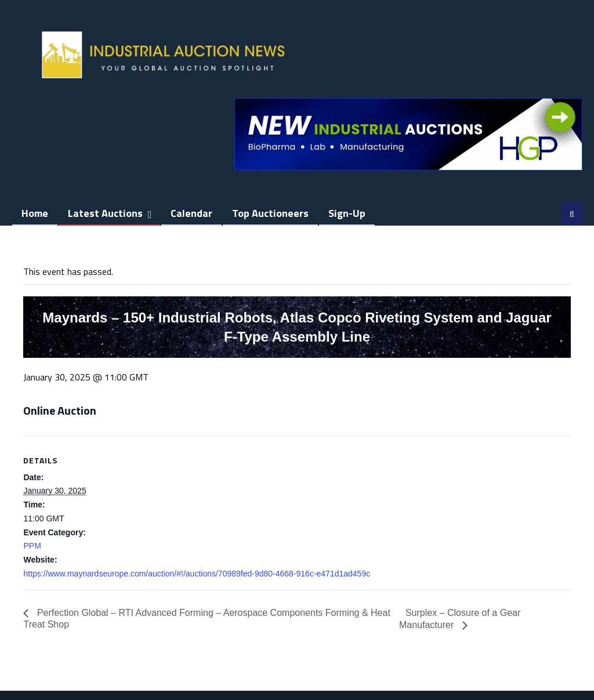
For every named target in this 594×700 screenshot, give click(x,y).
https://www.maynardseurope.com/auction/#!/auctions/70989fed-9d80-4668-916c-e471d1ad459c (197, 574)
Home (35, 213)
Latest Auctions (105, 213)
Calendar (191, 213)
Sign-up (347, 213)
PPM (32, 546)
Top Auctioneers (270, 213)
